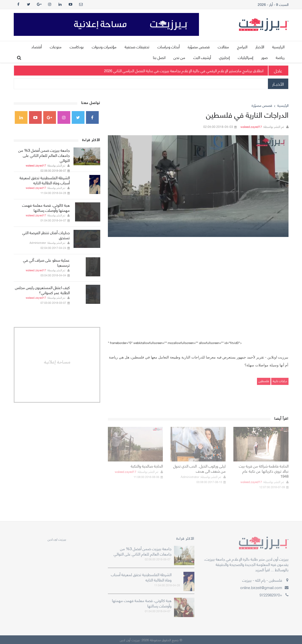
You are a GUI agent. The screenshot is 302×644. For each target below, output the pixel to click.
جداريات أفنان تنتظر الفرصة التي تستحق (46, 235)
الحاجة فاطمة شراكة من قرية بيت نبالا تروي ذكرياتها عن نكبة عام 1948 (264, 471)
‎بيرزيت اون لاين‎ (57, 539)
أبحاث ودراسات (169, 47)
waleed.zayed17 (251, 126)
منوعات (56, 47)
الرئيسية (278, 47)
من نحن (179, 57)
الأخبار (260, 47)
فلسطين (264, 381)
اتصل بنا (159, 57)
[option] (198, 186)
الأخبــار (278, 84)
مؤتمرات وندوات (104, 47)
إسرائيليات (246, 57)
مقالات (223, 47)
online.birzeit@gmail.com (261, 587)
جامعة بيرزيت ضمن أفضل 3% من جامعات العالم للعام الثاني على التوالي (44, 155)
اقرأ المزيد (262, 570)
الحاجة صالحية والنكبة (147, 466)
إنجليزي (224, 57)
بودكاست (77, 47)
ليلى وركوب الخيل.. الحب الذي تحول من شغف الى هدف (199, 468)
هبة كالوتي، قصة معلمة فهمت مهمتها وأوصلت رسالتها (46, 207)
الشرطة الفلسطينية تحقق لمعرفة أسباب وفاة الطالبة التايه (45, 180)
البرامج (242, 47)
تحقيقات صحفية (137, 47)
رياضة (280, 57)
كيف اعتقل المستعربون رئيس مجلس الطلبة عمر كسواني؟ (42, 290)
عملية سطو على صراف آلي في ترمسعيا (46, 262)
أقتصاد (37, 47)
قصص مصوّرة (199, 47)
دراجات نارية (280, 381)
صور (264, 57)
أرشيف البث (202, 57)
